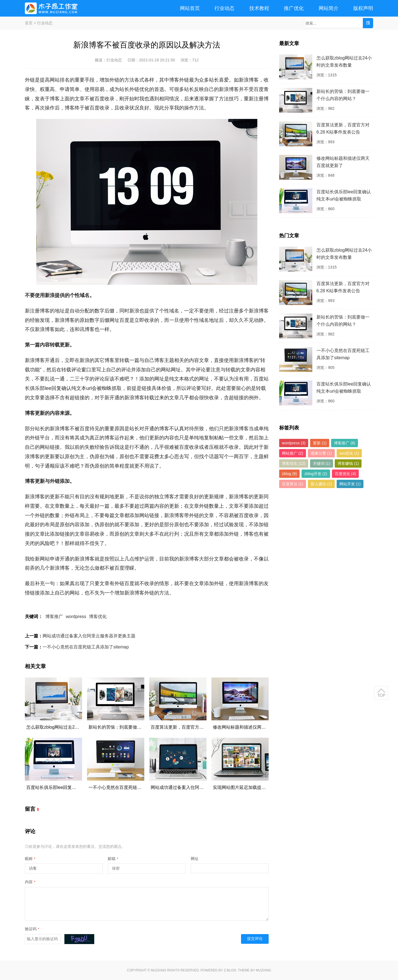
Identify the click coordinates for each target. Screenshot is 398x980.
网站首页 (190, 8)
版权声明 (363, 8)
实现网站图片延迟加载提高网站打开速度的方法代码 (264, 787)
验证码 (32, 929)
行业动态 (224, 8)
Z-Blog (230, 970)
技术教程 (259, 8)
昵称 (30, 859)
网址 (195, 859)
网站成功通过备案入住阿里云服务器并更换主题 (89, 636)
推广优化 (294, 8)
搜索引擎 (321, 453)
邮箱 (113, 859)
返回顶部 (381, 693)
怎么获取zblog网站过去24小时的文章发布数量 (72, 727)
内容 (30, 882)
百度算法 (293, 484)
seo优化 (349, 453)
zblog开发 (316, 474)
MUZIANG (159, 970)
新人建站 (321, 484)
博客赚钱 (348, 463)
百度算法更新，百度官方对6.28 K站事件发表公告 (199, 727)
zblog (289, 474)
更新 (320, 443)
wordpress (76, 617)
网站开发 (350, 484)
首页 (29, 23)
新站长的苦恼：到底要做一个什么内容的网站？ (135, 727)
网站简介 (329, 8)
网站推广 (293, 453)
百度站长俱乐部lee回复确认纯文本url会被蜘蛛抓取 (76, 787)
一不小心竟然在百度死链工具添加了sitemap (86, 647)
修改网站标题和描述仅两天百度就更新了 (253, 727)
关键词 (322, 463)
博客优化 (98, 617)
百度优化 (345, 474)
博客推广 (54, 617)
